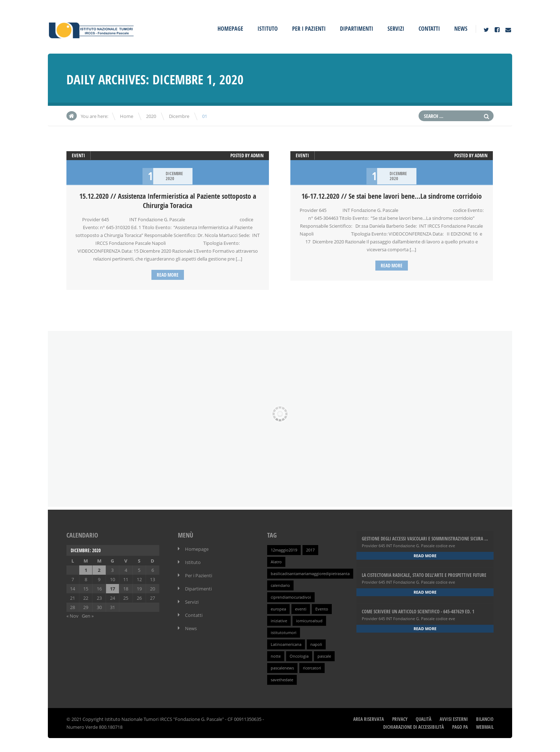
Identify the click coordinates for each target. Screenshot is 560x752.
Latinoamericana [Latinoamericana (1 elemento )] (286, 644)
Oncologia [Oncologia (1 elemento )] (299, 656)
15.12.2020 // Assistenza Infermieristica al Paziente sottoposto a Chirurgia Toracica (168, 201)
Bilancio (485, 719)
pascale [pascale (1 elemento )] (324, 656)
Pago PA (460, 727)
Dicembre (179, 116)
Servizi (396, 29)
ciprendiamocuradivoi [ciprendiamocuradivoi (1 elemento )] (291, 597)
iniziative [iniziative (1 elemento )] (279, 620)
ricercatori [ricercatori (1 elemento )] (312, 668)
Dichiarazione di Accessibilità (414, 727)
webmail (485, 727)
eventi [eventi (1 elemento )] (301, 609)
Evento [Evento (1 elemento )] (322, 609)
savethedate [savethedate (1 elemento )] (282, 679)
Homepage (230, 29)
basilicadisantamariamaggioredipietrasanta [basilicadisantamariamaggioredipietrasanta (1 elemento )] (310, 573)
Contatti (429, 29)
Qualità (424, 719)
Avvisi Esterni (454, 719)
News (461, 29)
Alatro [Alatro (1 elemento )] (276, 561)
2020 (151, 116)
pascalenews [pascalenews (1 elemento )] (282, 668)
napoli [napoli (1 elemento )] (316, 644)
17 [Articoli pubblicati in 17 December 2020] (112, 588)
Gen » (88, 615)
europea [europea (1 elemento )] (278, 609)
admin (257, 155)
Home (127, 116)
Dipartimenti (357, 29)
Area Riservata (369, 719)
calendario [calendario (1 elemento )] (280, 585)
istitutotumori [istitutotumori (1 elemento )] (284, 632)
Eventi (78, 155)
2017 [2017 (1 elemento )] (310, 550)
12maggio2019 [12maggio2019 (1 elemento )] (284, 550)
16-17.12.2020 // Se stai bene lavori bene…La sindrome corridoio (392, 196)
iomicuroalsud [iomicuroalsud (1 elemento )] (309, 620)
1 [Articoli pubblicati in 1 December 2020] (86, 570)
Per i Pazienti (309, 29)
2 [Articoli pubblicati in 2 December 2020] (99, 570)
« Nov (72, 615)
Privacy (400, 719)
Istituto (268, 29)
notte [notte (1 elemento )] (276, 656)
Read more (168, 275)
